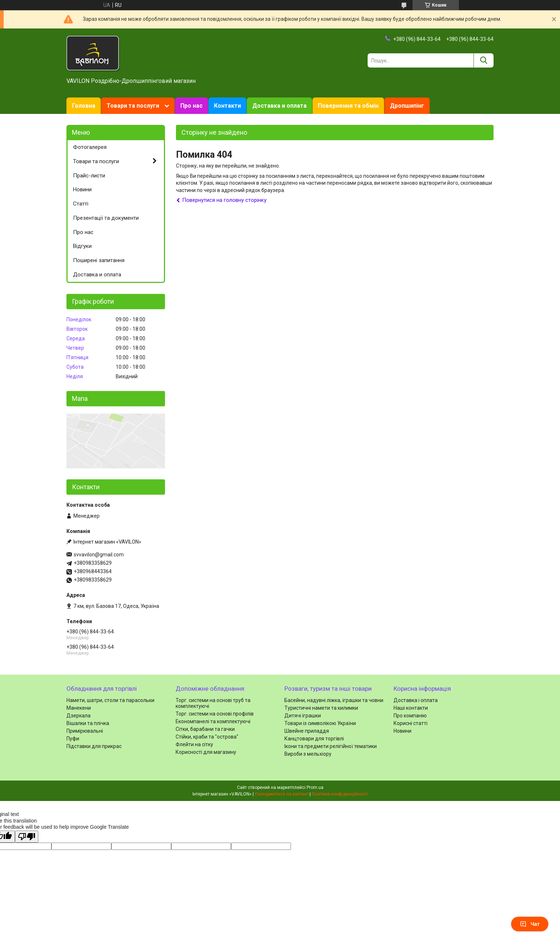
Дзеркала (78, 716)
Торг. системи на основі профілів (215, 714)
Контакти (227, 106)
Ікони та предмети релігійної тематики (331, 746)
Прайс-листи (89, 176)
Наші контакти (411, 708)
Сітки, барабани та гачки (205, 729)
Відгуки (82, 246)
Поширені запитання (99, 260)
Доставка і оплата (416, 700)
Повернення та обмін (348, 106)
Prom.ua (315, 787)
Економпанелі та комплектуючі (213, 721)
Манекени (79, 708)
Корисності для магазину (206, 752)
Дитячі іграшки (303, 716)
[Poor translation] (27, 837)
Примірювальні (85, 731)
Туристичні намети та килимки (321, 708)
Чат (530, 924)
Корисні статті (411, 723)
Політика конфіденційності (340, 794)
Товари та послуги (133, 106)
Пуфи (73, 739)
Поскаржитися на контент (282, 794)
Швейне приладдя (307, 731)
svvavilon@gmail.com (99, 555)
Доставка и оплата (279, 106)
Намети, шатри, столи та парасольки (110, 700)
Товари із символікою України (320, 723)
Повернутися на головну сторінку (224, 200)
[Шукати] (484, 60)
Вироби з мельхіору (308, 754)
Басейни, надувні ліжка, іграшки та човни (334, 700)
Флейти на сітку (194, 744)
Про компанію (410, 716)
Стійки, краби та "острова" (207, 737)
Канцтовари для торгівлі (314, 739)
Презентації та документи (106, 218)
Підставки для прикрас (94, 746)
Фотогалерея (90, 147)
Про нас (191, 106)
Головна (84, 106)
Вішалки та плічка (88, 723)
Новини (82, 189)
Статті (81, 204)
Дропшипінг (407, 106)
